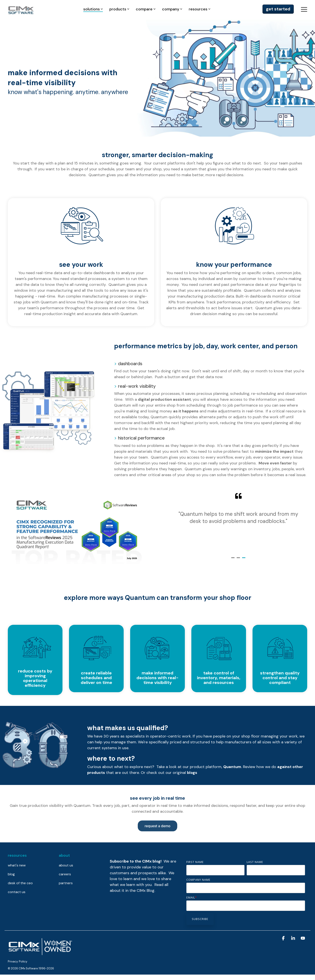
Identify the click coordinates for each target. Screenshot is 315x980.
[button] (304, 9)
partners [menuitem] (66, 883)
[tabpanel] (238, 522)
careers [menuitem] (65, 874)
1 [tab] (233, 560)
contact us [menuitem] (17, 892)
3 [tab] (244, 560)
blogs (192, 773)
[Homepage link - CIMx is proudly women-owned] (40, 954)
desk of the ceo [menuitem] (20, 883)
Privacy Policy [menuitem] (18, 961)
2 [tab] (239, 560)
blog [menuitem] (11, 874)
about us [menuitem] (66, 865)
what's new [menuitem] (17, 865)
